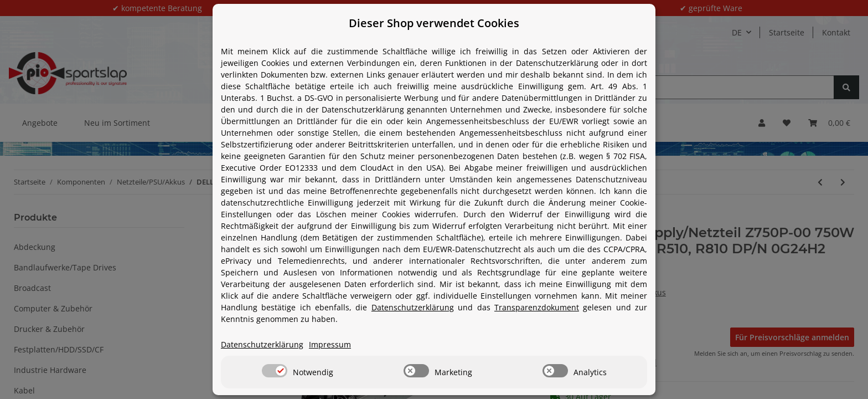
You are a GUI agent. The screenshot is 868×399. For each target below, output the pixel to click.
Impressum (330, 344)
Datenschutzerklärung (413, 307)
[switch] (275, 371)
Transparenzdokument (537, 307)
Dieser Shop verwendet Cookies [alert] (434, 23)
